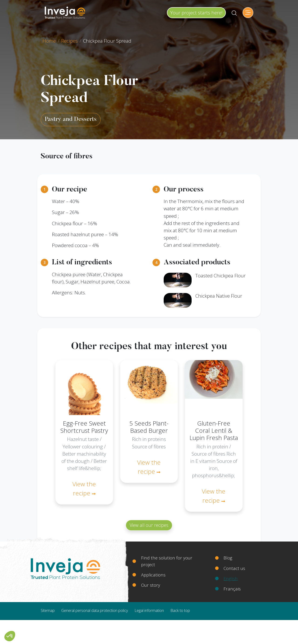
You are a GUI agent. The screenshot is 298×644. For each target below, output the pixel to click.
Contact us (234, 568)
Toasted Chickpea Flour (220, 276)
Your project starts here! (196, 13)
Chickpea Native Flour (219, 296)
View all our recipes (149, 525)
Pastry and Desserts (71, 119)
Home (49, 41)
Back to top (180, 610)
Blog (228, 558)
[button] (10, 636)
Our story (151, 585)
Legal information (149, 610)
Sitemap (48, 610)
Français (232, 589)
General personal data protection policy (95, 610)
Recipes (69, 41)
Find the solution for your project (167, 561)
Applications (153, 575)
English (231, 578)
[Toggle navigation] (248, 13)
